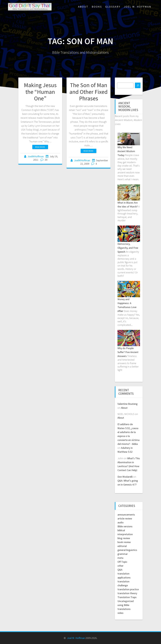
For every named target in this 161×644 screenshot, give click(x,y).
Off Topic (122, 562)
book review (124, 542)
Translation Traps (127, 597)
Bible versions (125, 526)
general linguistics (127, 550)
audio (121, 522)
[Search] (138, 85)
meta (120, 558)
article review (125, 518)
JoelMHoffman (36, 156)
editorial (122, 546)
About (83, 7)
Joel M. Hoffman (137, 7)
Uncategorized (126, 601)
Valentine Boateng (128, 404)
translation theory (127, 593)
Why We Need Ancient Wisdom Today (126, 151)
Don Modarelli (125, 477)
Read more (40, 147)
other (120, 566)
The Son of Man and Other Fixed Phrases (89, 92)
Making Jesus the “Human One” (40, 92)
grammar (123, 554)
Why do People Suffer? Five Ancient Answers (128, 352)
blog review (124, 538)
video (120, 613)
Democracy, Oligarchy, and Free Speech (128, 248)
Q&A (120, 570)
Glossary (113, 7)
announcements (126, 515)
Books (97, 7)
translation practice (128, 589)
